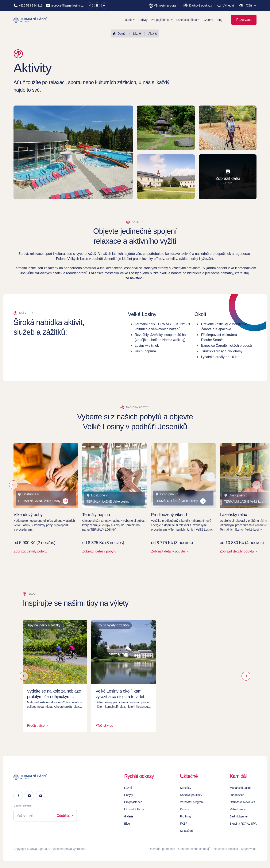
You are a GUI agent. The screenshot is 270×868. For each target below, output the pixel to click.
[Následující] (256, 485)
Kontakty (186, 788)
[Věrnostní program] (163, 5)
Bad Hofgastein (239, 816)
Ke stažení (187, 831)
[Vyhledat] (225, 5)
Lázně (129, 20)
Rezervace (244, 20)
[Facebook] (90, 5)
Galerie (208, 20)
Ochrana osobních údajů (194, 849)
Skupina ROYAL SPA (243, 824)
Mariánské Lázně (241, 788)
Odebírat (65, 816)
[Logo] (45, 777)
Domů (119, 33)
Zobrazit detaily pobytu (32, 551)
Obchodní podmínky (162, 849)
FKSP (184, 824)
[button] (248, 5)
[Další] (247, 676)
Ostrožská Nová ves (242, 802)
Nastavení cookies (226, 849)
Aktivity (150, 33)
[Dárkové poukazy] (198, 5)
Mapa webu (249, 849)
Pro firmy (186, 816)
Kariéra (184, 809)
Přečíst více (38, 726)
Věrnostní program (192, 802)
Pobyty (143, 20)
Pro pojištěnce (162, 20)
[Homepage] (31, 20)
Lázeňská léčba (188, 20)
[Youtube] (104, 5)
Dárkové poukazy (191, 795)
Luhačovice (237, 795)
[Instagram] (97, 5)
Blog (219, 20)
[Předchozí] (13, 485)
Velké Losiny (238, 809)
